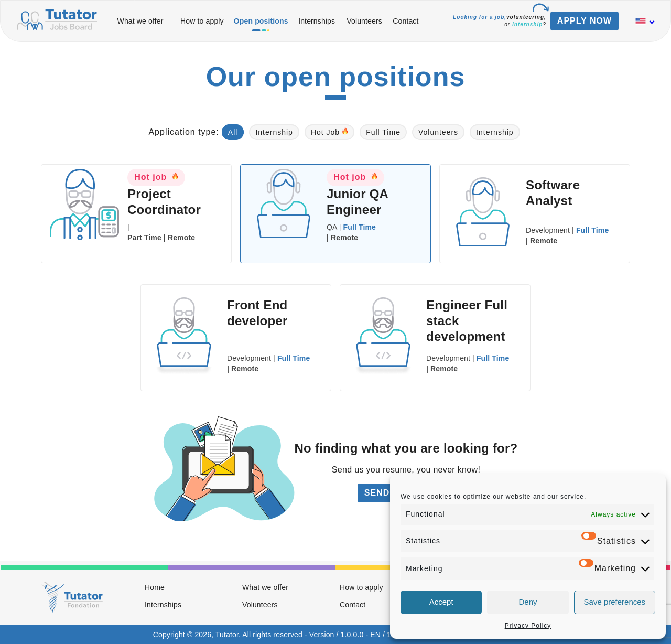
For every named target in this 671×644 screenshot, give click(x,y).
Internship (274, 132)
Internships (317, 21)
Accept (441, 602)
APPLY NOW (585, 21)
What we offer (140, 21)
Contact (405, 21)
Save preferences (615, 602)
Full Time (383, 132)
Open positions (261, 21)
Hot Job (329, 132)
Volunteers (364, 21)
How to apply (202, 21)
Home (155, 587)
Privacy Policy (528, 626)
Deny (528, 602)
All (233, 132)
